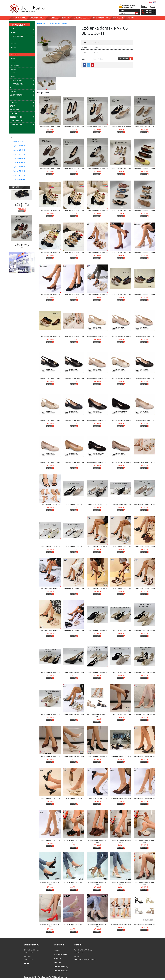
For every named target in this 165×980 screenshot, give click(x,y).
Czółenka (64, 24)
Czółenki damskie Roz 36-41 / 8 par (50, 127)
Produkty (40, 24)
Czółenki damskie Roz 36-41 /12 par (144, 463)
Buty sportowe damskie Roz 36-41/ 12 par (74, 841)
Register (153, 7)
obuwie (46, 24)
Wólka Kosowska (60, 954)
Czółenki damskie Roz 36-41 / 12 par (74, 169)
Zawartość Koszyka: (129, 6)
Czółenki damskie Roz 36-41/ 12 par (121, 756)
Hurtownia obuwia (61, 971)
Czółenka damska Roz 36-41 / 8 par (97, 337)
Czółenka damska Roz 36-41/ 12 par (145, 756)
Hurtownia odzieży (61, 967)
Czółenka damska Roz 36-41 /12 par (74, 505)
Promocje (58, 959)
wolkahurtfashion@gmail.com (85, 960)
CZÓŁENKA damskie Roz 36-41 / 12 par (97, 715)
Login (146, 7)
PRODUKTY (58, 950)
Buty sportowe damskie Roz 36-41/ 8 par (22, 200)
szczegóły (21, 207)
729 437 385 (79, 953)
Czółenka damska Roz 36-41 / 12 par (97, 547)
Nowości (57, 963)
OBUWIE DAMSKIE (55, 24)
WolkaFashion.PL (44, 977)
